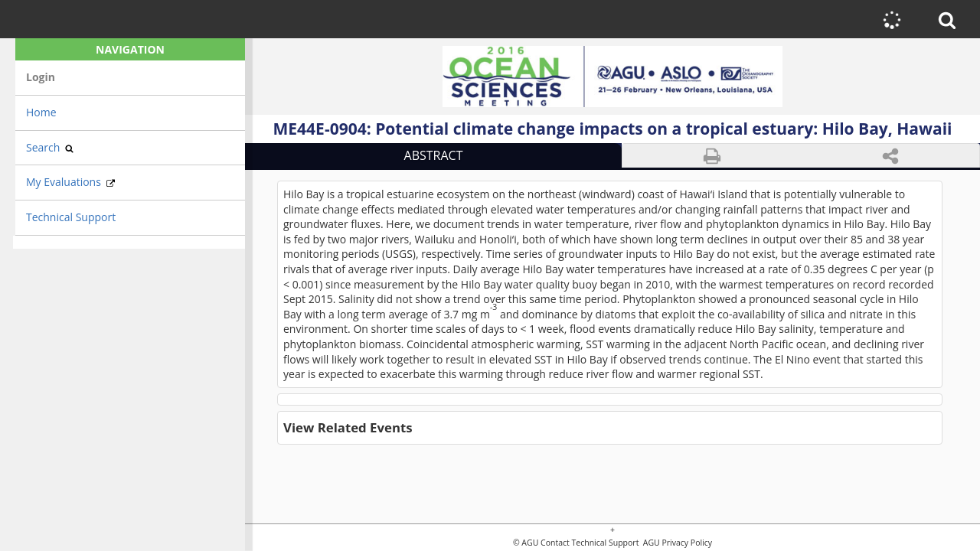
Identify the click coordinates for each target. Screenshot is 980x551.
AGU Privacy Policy (676, 543)
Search (50, 147)
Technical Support (71, 217)
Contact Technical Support (590, 543)
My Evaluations (70, 182)
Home (41, 112)
